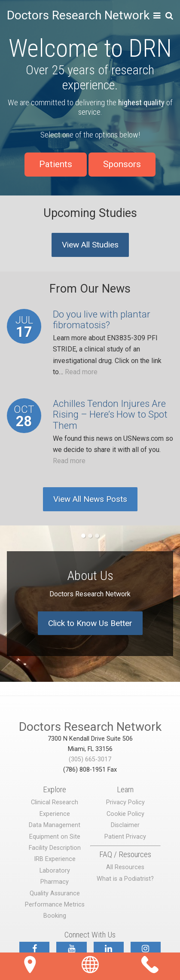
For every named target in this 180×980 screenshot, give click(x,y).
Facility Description (55, 848)
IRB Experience (55, 859)
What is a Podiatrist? (125, 879)
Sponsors (122, 164)
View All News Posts (90, 499)
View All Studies (90, 245)
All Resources (125, 867)
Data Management (55, 825)
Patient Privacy (125, 837)
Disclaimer (125, 825)
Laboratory (55, 871)
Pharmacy (55, 882)
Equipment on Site (55, 837)
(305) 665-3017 (90, 759)
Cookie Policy (125, 814)
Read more (81, 372)
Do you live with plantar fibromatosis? (102, 320)
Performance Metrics (55, 905)
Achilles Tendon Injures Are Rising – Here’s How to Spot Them (110, 414)
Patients (56, 164)
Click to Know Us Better (90, 623)
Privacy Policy (125, 802)
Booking (55, 916)
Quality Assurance (55, 893)
